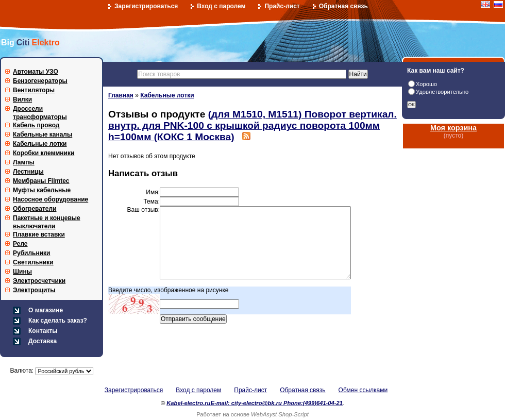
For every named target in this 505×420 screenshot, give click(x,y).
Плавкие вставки (39, 234)
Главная (121, 95)
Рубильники (31, 253)
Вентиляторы (34, 90)
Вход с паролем (221, 6)
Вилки (22, 99)
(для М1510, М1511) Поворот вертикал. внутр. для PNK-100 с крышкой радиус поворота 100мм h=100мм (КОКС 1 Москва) (252, 125)
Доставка (43, 341)
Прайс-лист (282, 6)
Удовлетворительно (442, 92)
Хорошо (426, 84)
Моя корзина (453, 128)
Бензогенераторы (40, 81)
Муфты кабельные (42, 190)
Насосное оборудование (50, 199)
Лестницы (28, 172)
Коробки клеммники (44, 153)
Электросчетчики (39, 281)
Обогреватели (35, 209)
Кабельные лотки (40, 144)
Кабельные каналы (43, 135)
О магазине (46, 310)
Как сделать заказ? (58, 321)
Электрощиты (34, 290)
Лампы (24, 162)
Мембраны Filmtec (41, 181)
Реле (20, 244)
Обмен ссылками (363, 390)
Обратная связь (343, 6)
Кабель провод (36, 125)
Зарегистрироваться (146, 6)
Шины (22, 272)
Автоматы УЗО (36, 72)
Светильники (33, 262)
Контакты (43, 331)
